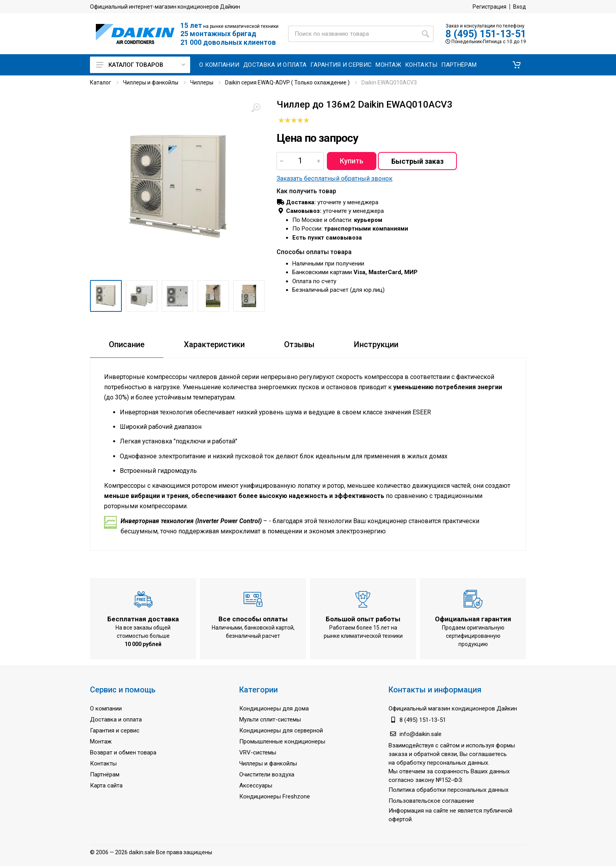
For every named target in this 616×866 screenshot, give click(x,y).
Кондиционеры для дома (274, 709)
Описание (127, 344)
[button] (517, 65)
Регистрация (489, 7)
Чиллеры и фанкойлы (151, 82)
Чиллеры (202, 82)
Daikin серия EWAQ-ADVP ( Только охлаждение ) (287, 82)
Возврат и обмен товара (123, 752)
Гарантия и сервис (115, 731)
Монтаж (101, 742)
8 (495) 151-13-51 (486, 34)
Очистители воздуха (267, 774)
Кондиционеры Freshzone (275, 796)
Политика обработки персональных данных (448, 790)
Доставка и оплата (116, 720)
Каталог (101, 82)
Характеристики (214, 344)
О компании (106, 709)
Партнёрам (105, 774)
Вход (520, 7)
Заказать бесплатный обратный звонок (335, 179)
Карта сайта (106, 785)
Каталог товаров (141, 65)
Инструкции (376, 344)
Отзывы (299, 344)
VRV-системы (258, 752)
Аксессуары (256, 785)
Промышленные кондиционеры (282, 742)
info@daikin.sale (421, 734)
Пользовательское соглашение (431, 801)
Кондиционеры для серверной (281, 731)
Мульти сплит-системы (270, 720)
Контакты (103, 763)
